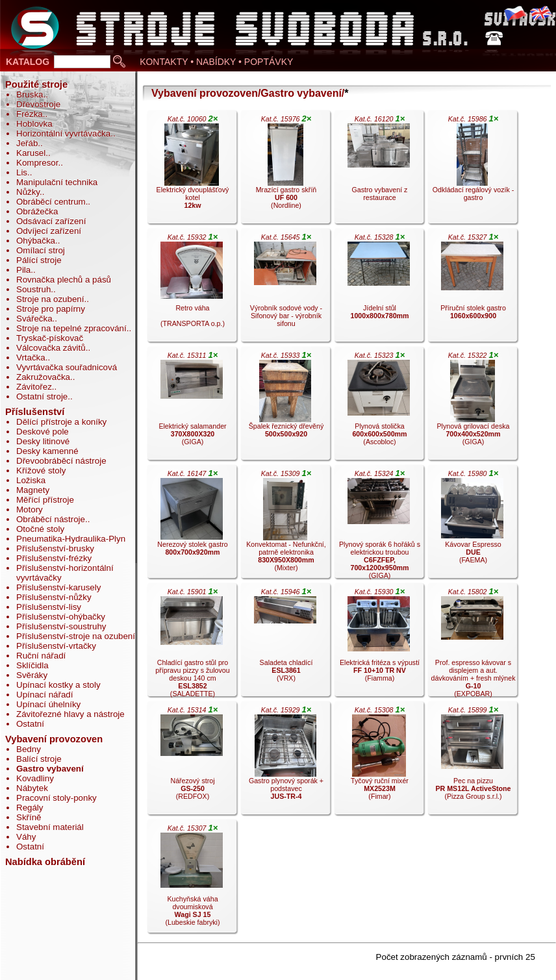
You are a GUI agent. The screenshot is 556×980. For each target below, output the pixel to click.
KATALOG (28, 62)
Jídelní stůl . (379, 288)
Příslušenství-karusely (58, 587)
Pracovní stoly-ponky (57, 798)
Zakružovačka (43, 377)
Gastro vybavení (50, 769)
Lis (22, 172)
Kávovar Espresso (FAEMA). (472, 525)
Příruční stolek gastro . (472, 288)
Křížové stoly (41, 471)
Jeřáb (27, 143)
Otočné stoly (40, 529)
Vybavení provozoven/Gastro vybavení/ (248, 93)
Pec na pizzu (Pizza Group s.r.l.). (472, 761)
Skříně (29, 817)
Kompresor (37, 163)
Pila (23, 270)
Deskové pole (43, 432)
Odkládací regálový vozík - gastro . (472, 170)
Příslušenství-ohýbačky (61, 617)
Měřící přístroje (45, 500)
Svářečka (34, 319)
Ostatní (30, 724)
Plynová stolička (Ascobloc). (379, 407)
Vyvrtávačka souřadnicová (67, 367)
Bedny (29, 749)
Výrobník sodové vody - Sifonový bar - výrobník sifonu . (285, 288)
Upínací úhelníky (48, 704)
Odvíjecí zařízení (49, 231)
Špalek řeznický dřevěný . (285, 407)
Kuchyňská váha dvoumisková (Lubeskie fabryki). (192, 879)
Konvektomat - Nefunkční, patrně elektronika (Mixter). (285, 525)
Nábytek (32, 788)
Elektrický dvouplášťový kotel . (192, 170)
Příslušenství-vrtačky (56, 646)
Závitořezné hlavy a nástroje (70, 714)
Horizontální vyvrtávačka (63, 133)
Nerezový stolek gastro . (192, 525)
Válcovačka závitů (51, 348)
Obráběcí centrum (51, 202)
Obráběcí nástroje (51, 519)
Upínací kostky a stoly (58, 685)
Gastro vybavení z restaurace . (379, 170)
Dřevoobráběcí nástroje (61, 461)
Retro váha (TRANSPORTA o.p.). (192, 288)
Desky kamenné (47, 451)
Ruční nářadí (41, 656)
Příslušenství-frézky (54, 558)
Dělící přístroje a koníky (61, 422)
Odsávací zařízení (51, 221)
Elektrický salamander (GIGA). (192, 407)
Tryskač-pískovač (50, 338)
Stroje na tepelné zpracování (71, 328)
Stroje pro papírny (51, 309)
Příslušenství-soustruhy (61, 626)
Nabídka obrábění (45, 862)
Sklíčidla (32, 665)
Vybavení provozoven (54, 739)
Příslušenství (35, 412)
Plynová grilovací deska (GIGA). (472, 407)
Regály (30, 808)
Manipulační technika (57, 182)
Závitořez (34, 387)
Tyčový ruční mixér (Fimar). (379, 761)
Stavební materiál (50, 827)
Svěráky (32, 675)
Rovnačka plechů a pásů (64, 280)
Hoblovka (34, 124)
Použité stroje (36, 84)
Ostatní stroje (42, 396)
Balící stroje (39, 759)
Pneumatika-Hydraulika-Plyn (71, 539)
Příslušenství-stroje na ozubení (76, 636)
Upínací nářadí (44, 695)
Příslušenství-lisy (49, 607)
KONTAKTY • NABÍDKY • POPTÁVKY (216, 62)
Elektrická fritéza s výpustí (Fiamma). (379, 643)
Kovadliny (35, 778)
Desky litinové (43, 441)
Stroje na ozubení (50, 299)
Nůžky (28, 192)
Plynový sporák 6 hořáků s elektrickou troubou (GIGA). (379, 525)
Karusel (31, 153)
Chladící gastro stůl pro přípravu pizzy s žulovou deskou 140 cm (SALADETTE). (192, 643)
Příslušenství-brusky (55, 548)
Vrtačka (31, 358)
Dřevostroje (38, 104)
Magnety (33, 490)
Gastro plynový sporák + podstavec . (285, 761)
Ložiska (31, 480)
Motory (30, 509)
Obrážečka (37, 211)
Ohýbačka (36, 241)
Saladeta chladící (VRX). (285, 643)
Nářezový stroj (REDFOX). (192, 761)
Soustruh (33, 289)
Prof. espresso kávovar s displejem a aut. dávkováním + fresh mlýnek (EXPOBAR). (473, 643)
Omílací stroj (41, 250)
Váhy (26, 837)
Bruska (30, 94)
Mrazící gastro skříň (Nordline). (285, 170)
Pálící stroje (39, 260)
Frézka (30, 114)
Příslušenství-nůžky (54, 597)
